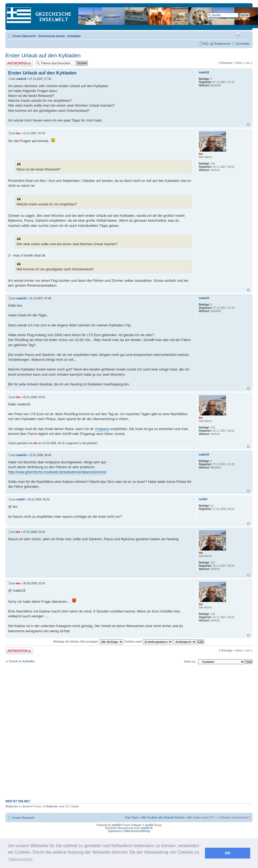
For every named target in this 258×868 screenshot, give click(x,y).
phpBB (116, 825)
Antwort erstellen (19, 63)
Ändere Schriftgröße (246, 35)
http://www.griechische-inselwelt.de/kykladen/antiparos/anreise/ (57, 472)
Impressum (115, 831)
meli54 (20, 499)
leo (18, 133)
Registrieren (222, 44)
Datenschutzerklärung (137, 831)
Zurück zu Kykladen (22, 661)
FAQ (205, 44)
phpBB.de (147, 828)
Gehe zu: (190, 661)
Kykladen (74, 36)
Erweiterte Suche (239, 19)
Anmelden (243, 44)
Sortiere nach (148, 641)
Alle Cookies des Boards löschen (163, 817)
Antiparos (102, 429)
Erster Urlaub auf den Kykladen (43, 55)
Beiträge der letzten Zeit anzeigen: (88, 641)
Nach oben (248, 125)
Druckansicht (238, 35)
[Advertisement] (95, 735)
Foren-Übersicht (24, 36)
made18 (21, 79)
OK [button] (228, 853)
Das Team (132, 817)
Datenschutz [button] (21, 859)
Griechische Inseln (52, 36)
